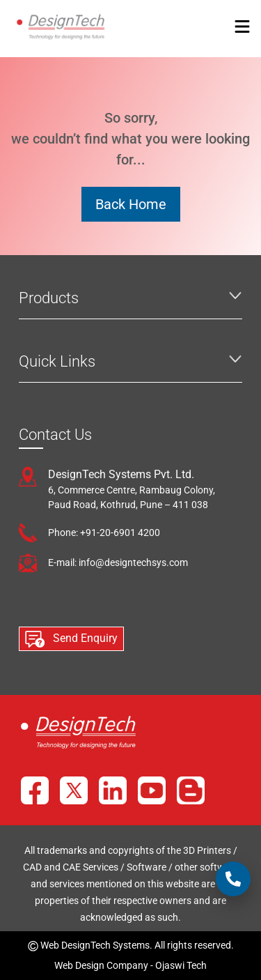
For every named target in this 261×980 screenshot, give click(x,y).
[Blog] (191, 790)
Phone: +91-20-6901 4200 (104, 533)
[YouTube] (152, 790)
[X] (74, 790)
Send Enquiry (71, 639)
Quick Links (57, 361)
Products (49, 298)
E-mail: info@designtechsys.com (118, 562)
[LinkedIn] (113, 790)
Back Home (131, 204)
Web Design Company (101, 965)
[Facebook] (35, 790)
